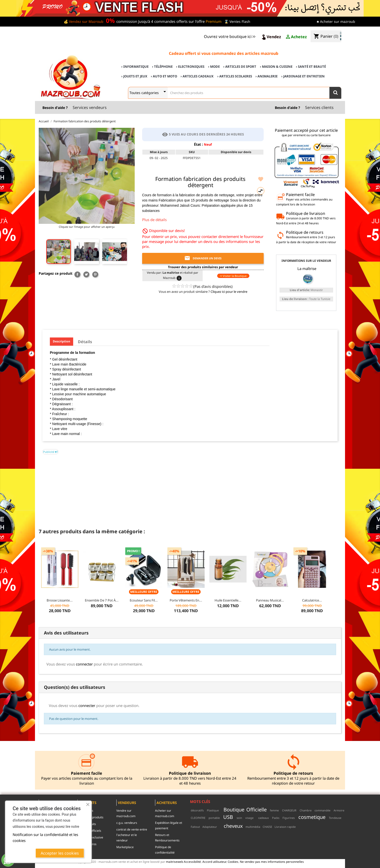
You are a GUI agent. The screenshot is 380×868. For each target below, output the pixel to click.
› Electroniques (190, 67)
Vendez (271, 37)
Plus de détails (154, 220)
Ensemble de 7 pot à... (102, 600)
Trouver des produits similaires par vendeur (203, 267)
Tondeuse (335, 818)
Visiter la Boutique (233, 276)
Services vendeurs (90, 107)
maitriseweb (174, 862)
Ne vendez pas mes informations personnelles (272, 862)
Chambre (306, 810)
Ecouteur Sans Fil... (144, 600)
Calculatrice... (312, 600)
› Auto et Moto (164, 76)
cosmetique (312, 817)
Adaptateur (210, 827)
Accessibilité (192, 862)
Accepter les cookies (60, 853)
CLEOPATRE (198, 818)
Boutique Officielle (245, 809)
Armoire (339, 810)
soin (239, 818)
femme (274, 810)
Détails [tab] (85, 342)
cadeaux (264, 818)
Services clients (319, 107)
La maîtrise (307, 268)
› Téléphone (162, 67)
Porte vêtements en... (186, 600)
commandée (322, 810)
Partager (77, 274)
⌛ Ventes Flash (237, 21)
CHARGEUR (289, 810)
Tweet (86, 274)
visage (249, 818)
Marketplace (125, 847)
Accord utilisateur (214, 862)
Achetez (296, 37)
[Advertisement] (190, 489)
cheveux (233, 826)
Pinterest (95, 274)
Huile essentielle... (228, 600)
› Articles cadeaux (197, 76)
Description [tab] (62, 341)
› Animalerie (267, 76)
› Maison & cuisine (276, 67)
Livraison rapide (285, 827)
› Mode (214, 67)
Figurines (289, 818)
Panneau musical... (270, 600)
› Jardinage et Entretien (303, 76)
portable (214, 818)
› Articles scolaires (235, 76)
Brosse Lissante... (60, 600)
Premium (214, 21)
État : (198, 144)
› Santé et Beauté (311, 67)
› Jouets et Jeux (134, 76)
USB (228, 817)
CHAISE (267, 827)
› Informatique (135, 67)
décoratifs (197, 810)
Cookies (233, 862)
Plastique (213, 810)
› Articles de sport (240, 67)
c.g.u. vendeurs (127, 823)
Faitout (195, 827)
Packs (276, 818)
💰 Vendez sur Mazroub (84, 21)
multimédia (253, 827)
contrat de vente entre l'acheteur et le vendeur (132, 835)
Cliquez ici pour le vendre (229, 292)
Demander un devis (203, 258)
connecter (84, 664)
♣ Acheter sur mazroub (336, 21)
